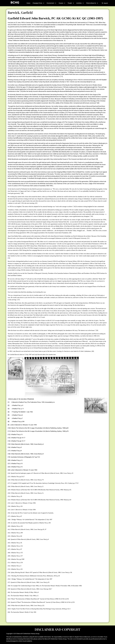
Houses (62, 3)
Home (28, 3)
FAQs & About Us (92, 3)
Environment (52, 3)
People (71, 3)
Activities (80, 3)
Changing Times (38, 3)
